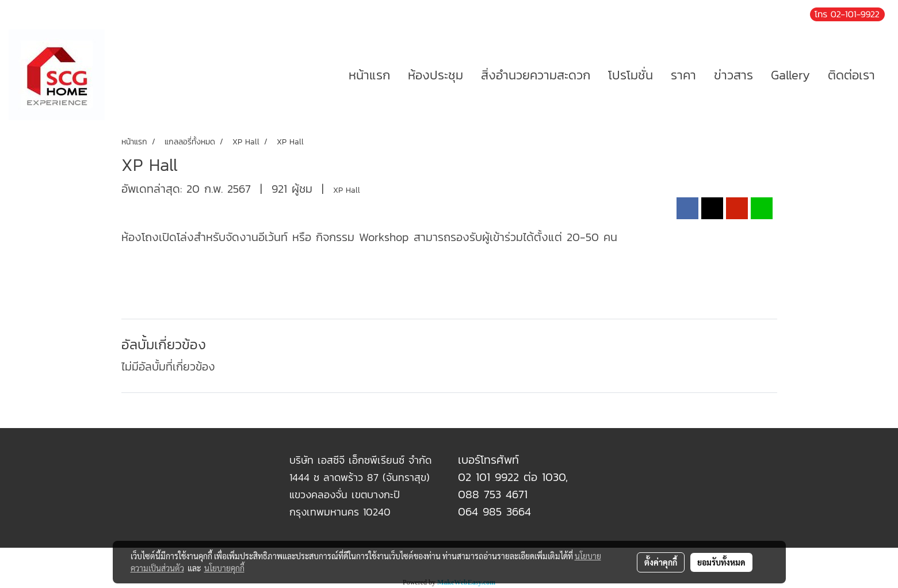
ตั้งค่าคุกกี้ (661, 562)
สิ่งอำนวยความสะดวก (536, 75)
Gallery (790, 75)
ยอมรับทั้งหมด (721, 562)
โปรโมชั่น (630, 75)
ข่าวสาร (733, 75)
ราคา (683, 75)
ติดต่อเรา (851, 75)
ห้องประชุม (435, 75)
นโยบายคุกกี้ (224, 568)
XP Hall (347, 190)
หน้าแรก (369, 75)
